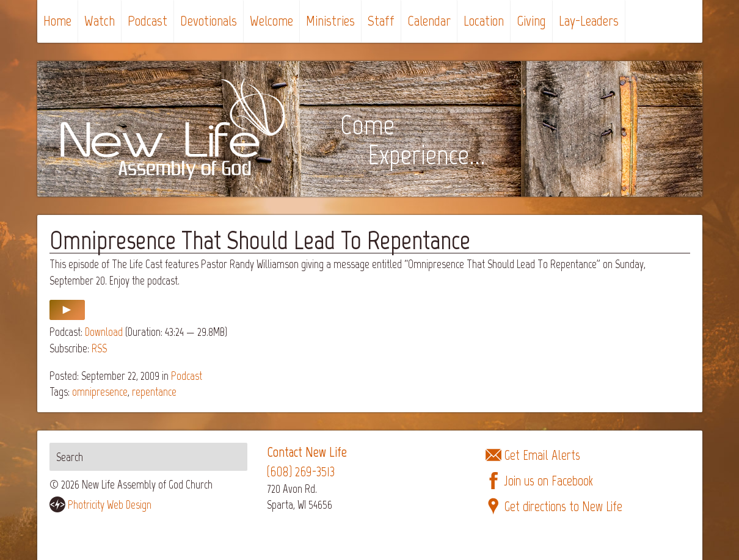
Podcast (147, 20)
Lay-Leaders (589, 20)
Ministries (330, 20)
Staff (381, 20)
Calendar (429, 20)
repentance (154, 392)
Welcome (271, 20)
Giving (531, 20)
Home (57, 20)
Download (104, 332)
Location (484, 20)
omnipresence (100, 392)
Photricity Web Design (110, 505)
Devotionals (209, 20)
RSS (99, 348)
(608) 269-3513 (301, 472)
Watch (100, 20)
